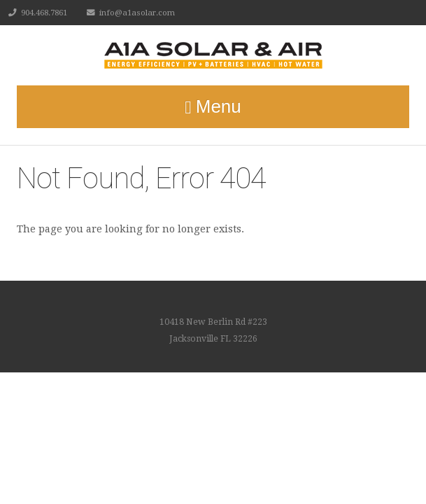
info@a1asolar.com (137, 13)
